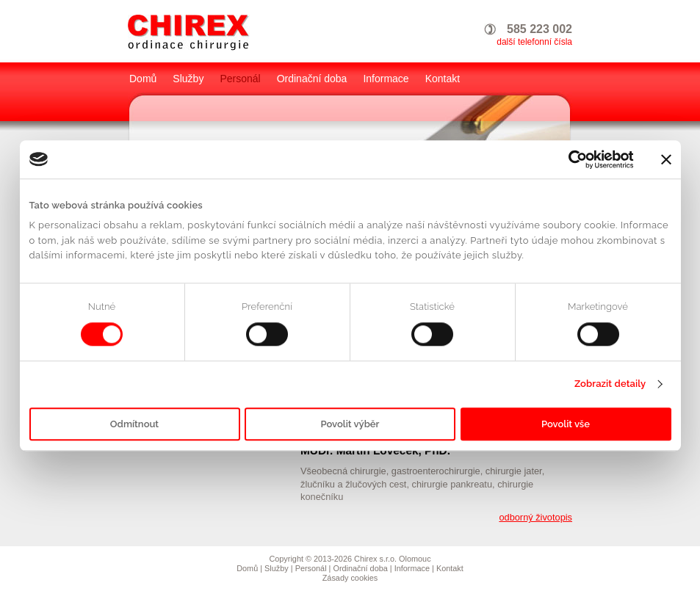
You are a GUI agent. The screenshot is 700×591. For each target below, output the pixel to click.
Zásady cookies (350, 578)
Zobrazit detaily (610, 384)
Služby (188, 79)
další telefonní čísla (534, 42)
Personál (240, 79)
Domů (143, 79)
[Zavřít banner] (666, 159)
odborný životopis (535, 517)
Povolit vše (566, 424)
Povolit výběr (350, 424)
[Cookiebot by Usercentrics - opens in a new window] (570, 159)
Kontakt (443, 79)
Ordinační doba (312, 79)
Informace (386, 79)
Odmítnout (134, 424)
